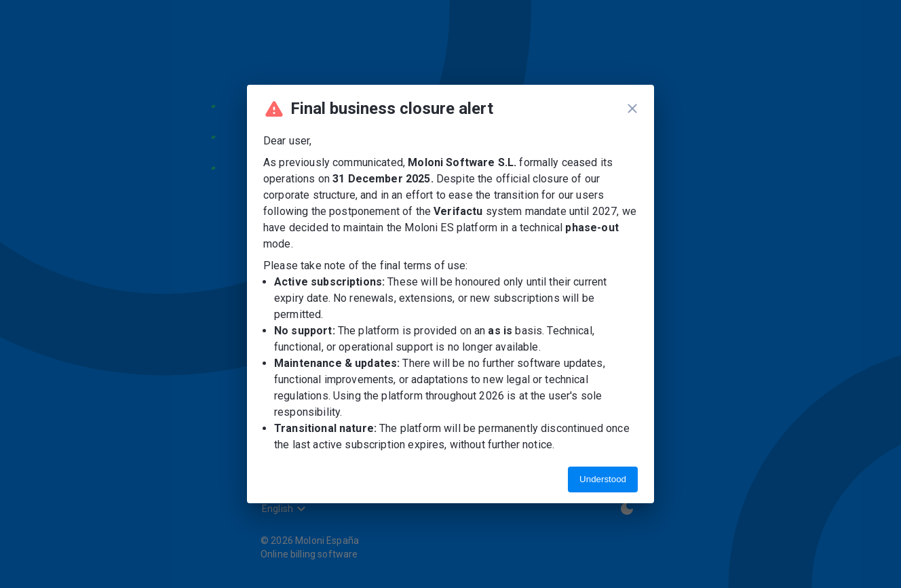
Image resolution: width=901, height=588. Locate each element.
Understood (603, 479)
